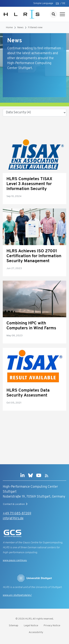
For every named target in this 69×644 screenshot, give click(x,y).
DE (64, 3)
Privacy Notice (52, 626)
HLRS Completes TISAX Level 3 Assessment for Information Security (29, 184)
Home (9, 28)
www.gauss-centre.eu (15, 560)
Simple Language (43, 3)
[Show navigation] (62, 14)
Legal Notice (31, 626)
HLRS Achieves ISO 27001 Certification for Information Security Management (34, 256)
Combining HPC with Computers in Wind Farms (31, 326)
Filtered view (35, 28)
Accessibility (36, 632)
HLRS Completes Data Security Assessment (28, 393)
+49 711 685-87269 (17, 514)
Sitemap (14, 626)
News (20, 28)
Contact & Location (16, 504)
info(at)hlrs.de (13, 519)
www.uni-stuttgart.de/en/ (17, 595)
